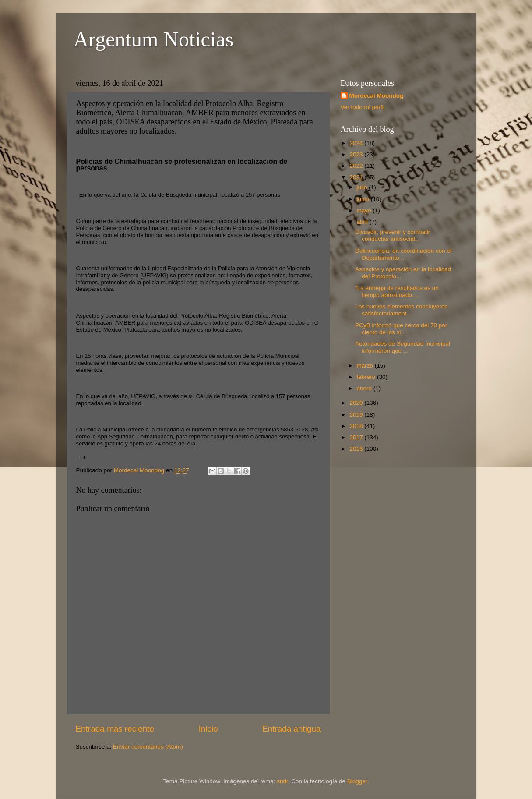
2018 (357, 426)
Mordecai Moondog (377, 96)
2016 (357, 449)
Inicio (208, 729)
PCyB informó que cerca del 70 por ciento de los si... (401, 329)
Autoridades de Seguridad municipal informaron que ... (403, 347)
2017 (357, 437)
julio (363, 187)
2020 (357, 403)
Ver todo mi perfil (363, 107)
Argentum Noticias (154, 39)
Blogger (357, 781)
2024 (357, 143)
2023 (357, 154)
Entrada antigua (291, 729)
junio (364, 199)
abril (363, 222)
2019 (357, 415)
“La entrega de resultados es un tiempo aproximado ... (397, 292)
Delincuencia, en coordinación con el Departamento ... (403, 254)
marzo (366, 366)
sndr (282, 781)
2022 (357, 166)
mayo (365, 210)
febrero (367, 377)
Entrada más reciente (115, 729)
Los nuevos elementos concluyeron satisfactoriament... (402, 310)
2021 (357, 177)
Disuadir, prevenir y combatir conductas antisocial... (393, 235)
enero (365, 388)
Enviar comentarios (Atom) (148, 747)
